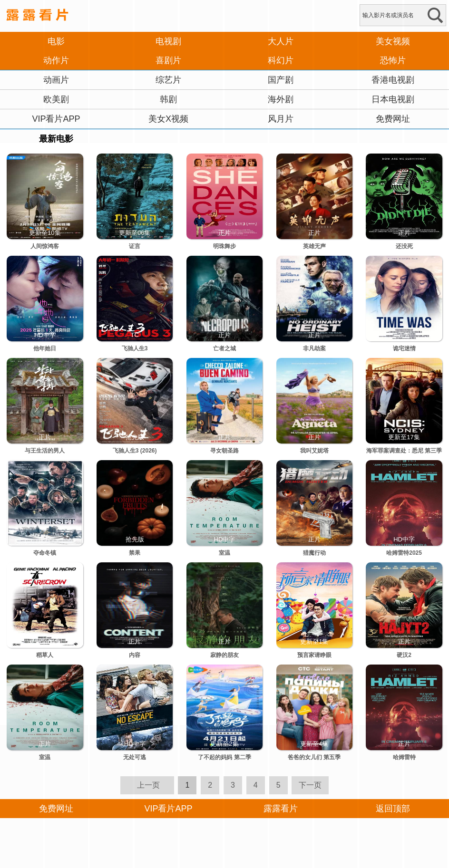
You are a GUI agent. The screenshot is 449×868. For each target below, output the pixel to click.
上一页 (148, 785)
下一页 (310, 785)
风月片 (281, 119)
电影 (56, 41)
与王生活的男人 (45, 451)
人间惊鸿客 (45, 246)
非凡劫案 (314, 348)
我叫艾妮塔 (314, 451)
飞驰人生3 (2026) (135, 451)
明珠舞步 (224, 246)
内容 (135, 655)
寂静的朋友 (224, 655)
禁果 (135, 553)
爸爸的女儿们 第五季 (314, 757)
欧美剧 (56, 99)
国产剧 (281, 80)
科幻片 (281, 60)
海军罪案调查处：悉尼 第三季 (404, 451)
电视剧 (168, 41)
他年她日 (45, 348)
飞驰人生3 (135, 348)
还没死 (404, 246)
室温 (224, 553)
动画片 (56, 80)
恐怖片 (393, 60)
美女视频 (393, 41)
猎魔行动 (314, 553)
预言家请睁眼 (314, 655)
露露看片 (281, 809)
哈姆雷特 (404, 757)
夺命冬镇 (45, 553)
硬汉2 (404, 655)
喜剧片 (168, 60)
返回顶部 (393, 809)
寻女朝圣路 (224, 451)
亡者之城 (224, 348)
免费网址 (393, 119)
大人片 (281, 41)
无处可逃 (135, 757)
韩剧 (168, 99)
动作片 (56, 60)
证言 (135, 246)
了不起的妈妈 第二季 (224, 757)
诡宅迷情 (404, 348)
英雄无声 (314, 246)
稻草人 (45, 655)
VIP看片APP (56, 119)
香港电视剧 (393, 80)
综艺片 (168, 80)
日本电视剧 (393, 99)
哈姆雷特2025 (404, 553)
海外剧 (281, 99)
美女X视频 (168, 119)
